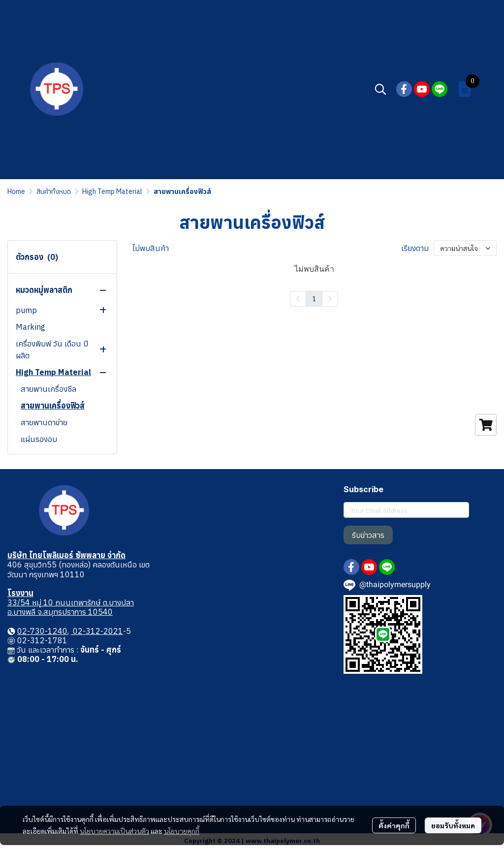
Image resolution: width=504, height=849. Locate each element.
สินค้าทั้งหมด (54, 191)
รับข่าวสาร (368, 535)
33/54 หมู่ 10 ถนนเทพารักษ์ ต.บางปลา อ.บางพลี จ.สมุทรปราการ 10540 (71, 607)
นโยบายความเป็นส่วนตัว (114, 831)
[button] (380, 89)
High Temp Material (112, 191)
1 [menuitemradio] (314, 298)
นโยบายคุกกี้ (182, 831)
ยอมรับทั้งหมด (453, 825)
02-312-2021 (97, 631)
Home (16, 191)
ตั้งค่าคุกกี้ (394, 825)
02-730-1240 (42, 631)
